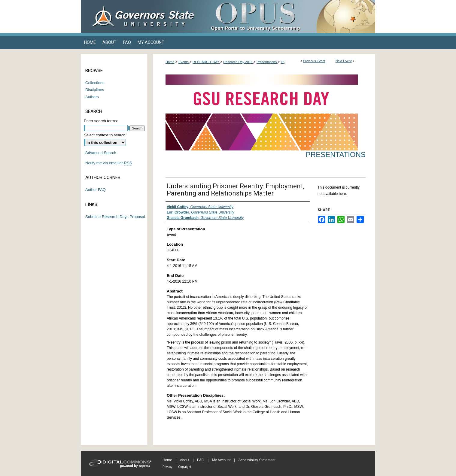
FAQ (201, 460)
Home (170, 62)
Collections (95, 83)
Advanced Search (101, 153)
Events (184, 62)
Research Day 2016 (238, 62)
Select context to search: (105, 135)
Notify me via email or (109, 163)
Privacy (167, 467)
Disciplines (95, 90)
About (185, 460)
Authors (92, 97)
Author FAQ (96, 190)
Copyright (185, 467)
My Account (221, 460)
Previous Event (314, 61)
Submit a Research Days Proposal (115, 217)
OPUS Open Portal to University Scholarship (288, 17)
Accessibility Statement (257, 460)
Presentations (267, 62)
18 (283, 62)
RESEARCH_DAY (206, 62)
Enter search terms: (101, 121)
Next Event (344, 61)
